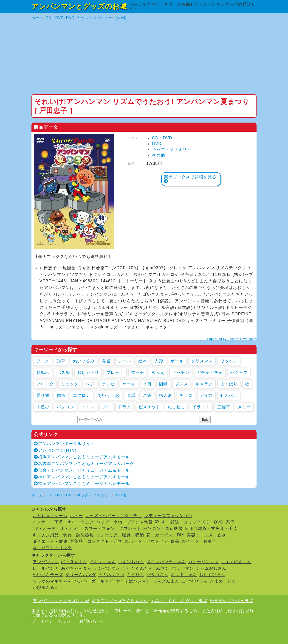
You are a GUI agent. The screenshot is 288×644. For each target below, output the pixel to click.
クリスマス (202, 361)
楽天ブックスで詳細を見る (190, 179)
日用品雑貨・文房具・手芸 (211, 529)
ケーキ (129, 384)
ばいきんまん (74, 562)
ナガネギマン (111, 575)
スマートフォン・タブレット (113, 529)
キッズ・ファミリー (95, 18)
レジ (90, 384)
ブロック (45, 384)
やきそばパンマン (133, 581)
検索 (205, 419)
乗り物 (43, 395)
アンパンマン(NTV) (55, 450)
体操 (61, 395)
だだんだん (142, 568)
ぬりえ (158, 372)
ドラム (125, 407)
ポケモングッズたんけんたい (120, 601)
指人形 (165, 395)
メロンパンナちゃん (166, 562)
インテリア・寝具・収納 (120, 535)
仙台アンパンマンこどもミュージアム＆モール (82, 470)
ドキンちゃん (103, 562)
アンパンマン (46, 562)
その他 (120, 18)
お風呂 (43, 372)
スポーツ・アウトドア (146, 541)
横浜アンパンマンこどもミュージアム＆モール (82, 457)
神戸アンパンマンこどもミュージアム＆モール (82, 477)
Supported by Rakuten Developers (232, 339)
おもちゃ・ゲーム (50, 516)
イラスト (201, 407)
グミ (106, 407)
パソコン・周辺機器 (163, 529)
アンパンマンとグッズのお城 (79, 6)
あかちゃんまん (76, 568)
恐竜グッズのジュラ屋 (232, 601)
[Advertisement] (144, 57)
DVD (70, 18)
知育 (61, 361)
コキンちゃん (131, 562)
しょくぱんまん (236, 562)
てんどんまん (166, 581)
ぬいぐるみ (84, 361)
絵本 (143, 361)
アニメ (43, 361)
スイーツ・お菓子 (199, 541)
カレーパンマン (203, 562)
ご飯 (147, 395)
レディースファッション (168, 516)
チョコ (186, 395)
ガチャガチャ (210, 372)
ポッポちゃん (184, 575)
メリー (244, 407)
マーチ (138, 372)
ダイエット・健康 (50, 541)
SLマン (162, 568)
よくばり (229, 384)
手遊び (43, 407)
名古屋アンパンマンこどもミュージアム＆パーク (84, 464)
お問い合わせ (92, 621)
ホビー (76, 516)
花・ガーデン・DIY (165, 535)
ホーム (37, 18)
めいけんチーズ (48, 575)
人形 (159, 361)
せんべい (229, 395)
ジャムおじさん (211, 568)
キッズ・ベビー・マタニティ (114, 516)
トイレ (88, 407)
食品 (175, 541)
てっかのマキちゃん (52, 581)
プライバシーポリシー (53, 621)
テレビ (109, 384)
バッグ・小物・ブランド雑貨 (124, 522)
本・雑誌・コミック (181, 522)
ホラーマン (183, 568)
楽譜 (131, 395)
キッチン (181, 372)
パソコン (65, 407)
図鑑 (163, 384)
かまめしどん (223, 581)
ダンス (182, 384)
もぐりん (136, 575)
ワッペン (229, 361)
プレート (115, 372)
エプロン (82, 395)
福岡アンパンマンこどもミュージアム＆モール (82, 484)
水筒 (147, 384)
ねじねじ (176, 407)
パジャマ (239, 372)
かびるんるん (46, 588)
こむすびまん (195, 581)
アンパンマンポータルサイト (64, 444)
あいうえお (109, 395)
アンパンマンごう (111, 568)
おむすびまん (212, 575)
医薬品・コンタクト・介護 (96, 541)
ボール (177, 361)
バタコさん (157, 575)
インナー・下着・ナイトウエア (63, 522)
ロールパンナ (46, 568)
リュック (70, 384)
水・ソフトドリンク (52, 548)
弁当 (106, 361)
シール (125, 361)
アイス (206, 395)
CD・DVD (55, 18)
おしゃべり (88, 372)
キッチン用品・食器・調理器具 (63, 535)
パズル (63, 372)
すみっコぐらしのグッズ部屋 (179, 601)
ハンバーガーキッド (94, 581)
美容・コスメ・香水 (206, 535)
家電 (230, 522)
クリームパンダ (81, 575)
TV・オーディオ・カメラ (57, 529)
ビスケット (149, 407)
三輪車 (224, 407)
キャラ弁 (204, 384)
